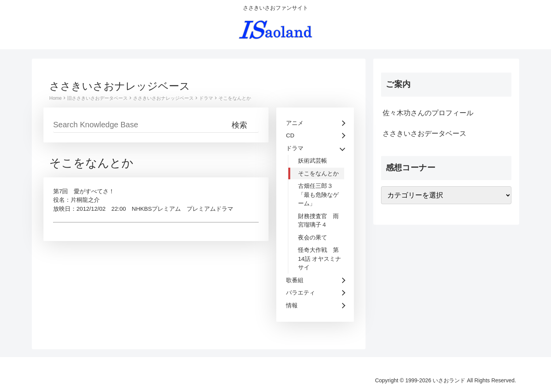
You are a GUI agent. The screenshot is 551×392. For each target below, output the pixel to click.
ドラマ (206, 98)
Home (55, 98)
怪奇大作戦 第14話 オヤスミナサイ (320, 258)
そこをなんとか (235, 98)
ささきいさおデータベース (425, 134)
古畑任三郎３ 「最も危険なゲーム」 (318, 194)
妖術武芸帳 (313, 160)
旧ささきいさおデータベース (97, 98)
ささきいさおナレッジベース (163, 98)
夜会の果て (313, 237)
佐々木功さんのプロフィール (428, 113)
